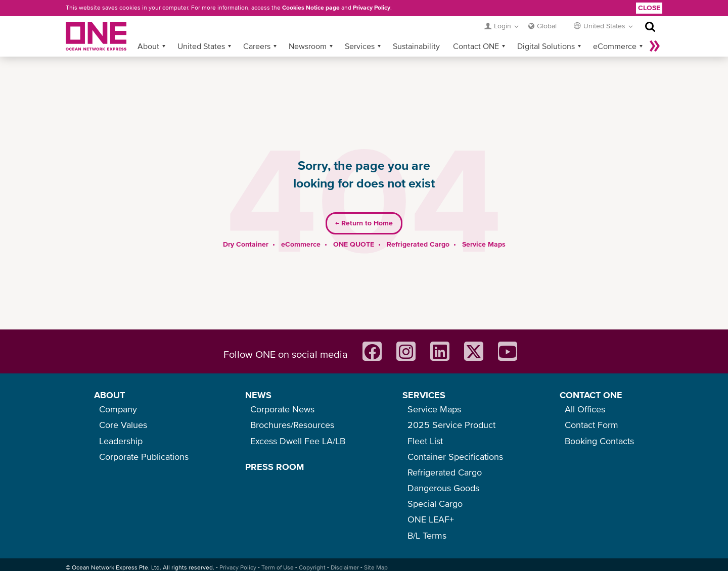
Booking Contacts (599, 441)
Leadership (121, 441)
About (148, 46)
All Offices (585, 409)
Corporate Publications (144, 457)
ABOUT (109, 395)
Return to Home (364, 223)
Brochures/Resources (292, 425)
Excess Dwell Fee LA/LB (298, 441)
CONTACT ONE (591, 395)
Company (118, 409)
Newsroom (308, 46)
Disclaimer (345, 567)
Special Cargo (435, 504)
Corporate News (282, 409)
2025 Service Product (451, 425)
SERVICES (424, 395)
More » (655, 46)
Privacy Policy (372, 8)
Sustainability (416, 46)
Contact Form (591, 425)
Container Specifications (455, 457)
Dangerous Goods (443, 488)
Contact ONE (476, 46)
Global (547, 26)
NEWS (258, 395)
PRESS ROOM (275, 467)
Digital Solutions (546, 46)
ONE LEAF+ (431, 519)
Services (360, 46)
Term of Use (278, 567)
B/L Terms (427, 535)
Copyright (312, 567)
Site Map (376, 567)
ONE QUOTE (354, 244)
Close (649, 8)
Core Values (123, 425)
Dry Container (246, 244)
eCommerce (615, 46)
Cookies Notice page (311, 8)
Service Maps (484, 244)
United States (201, 46)
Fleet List (425, 441)
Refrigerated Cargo (418, 244)
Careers (257, 46)
